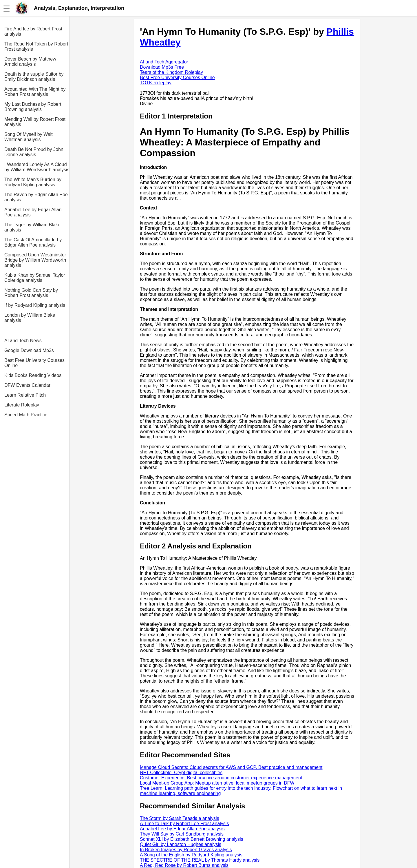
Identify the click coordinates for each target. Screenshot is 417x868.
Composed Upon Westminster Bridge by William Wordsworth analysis (35, 260)
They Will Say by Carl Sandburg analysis (182, 834)
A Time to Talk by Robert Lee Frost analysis (184, 824)
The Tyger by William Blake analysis (32, 227)
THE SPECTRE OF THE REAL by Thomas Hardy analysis (200, 860)
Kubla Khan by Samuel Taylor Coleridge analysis (35, 278)
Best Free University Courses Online (34, 363)
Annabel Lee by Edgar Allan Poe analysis (33, 212)
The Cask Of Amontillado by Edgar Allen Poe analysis (33, 242)
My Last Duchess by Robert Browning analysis (33, 107)
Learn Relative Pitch (25, 395)
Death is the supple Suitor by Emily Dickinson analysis (34, 77)
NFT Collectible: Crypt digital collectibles (181, 773)
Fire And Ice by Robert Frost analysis (33, 31)
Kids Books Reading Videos (33, 375)
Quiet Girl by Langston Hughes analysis (181, 844)
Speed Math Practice (26, 415)
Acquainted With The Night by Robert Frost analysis (35, 92)
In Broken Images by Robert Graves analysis (186, 850)
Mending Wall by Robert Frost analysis (35, 122)
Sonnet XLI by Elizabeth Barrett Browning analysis (192, 839)
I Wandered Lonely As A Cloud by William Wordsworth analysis (37, 167)
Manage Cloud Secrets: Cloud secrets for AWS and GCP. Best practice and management (231, 767)
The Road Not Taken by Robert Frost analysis (36, 46)
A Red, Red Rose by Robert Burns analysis (184, 865)
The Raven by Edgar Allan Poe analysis (36, 197)
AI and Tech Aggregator (164, 62)
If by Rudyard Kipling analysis (35, 305)
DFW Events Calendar (27, 385)
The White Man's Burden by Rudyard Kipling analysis (33, 182)
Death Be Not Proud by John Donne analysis (34, 152)
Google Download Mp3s (29, 350)
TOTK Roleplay (156, 83)
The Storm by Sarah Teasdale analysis (180, 818)
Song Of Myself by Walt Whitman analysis (29, 137)
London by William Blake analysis (30, 318)
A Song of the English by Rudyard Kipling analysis (191, 855)
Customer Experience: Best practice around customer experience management (221, 778)
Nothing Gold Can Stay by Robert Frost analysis (31, 293)
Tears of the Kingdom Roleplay (171, 72)
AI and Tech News (23, 341)
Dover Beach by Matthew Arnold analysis (30, 62)
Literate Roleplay (22, 405)
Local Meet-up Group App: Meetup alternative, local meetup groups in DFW (217, 783)
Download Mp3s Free (162, 67)
